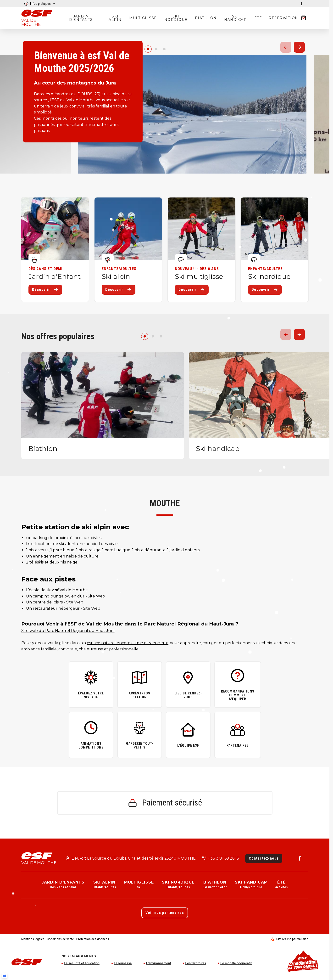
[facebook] (302, 4)
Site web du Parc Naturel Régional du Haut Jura (68, 631)
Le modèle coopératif (236, 963)
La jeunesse (123, 963)
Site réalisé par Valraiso (289, 939)
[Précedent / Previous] (286, 47)
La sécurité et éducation (82, 963)
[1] (156, 49)
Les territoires (196, 963)
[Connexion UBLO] (5, 975)
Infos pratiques (40, 4)
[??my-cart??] (288, 18)
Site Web (96, 596)
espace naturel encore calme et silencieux (127, 643)
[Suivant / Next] (299, 47)
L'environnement (158, 963)
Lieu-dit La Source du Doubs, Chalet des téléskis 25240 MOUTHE (134, 858)
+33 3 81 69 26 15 (224, 858)
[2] (164, 49)
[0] (148, 49)
